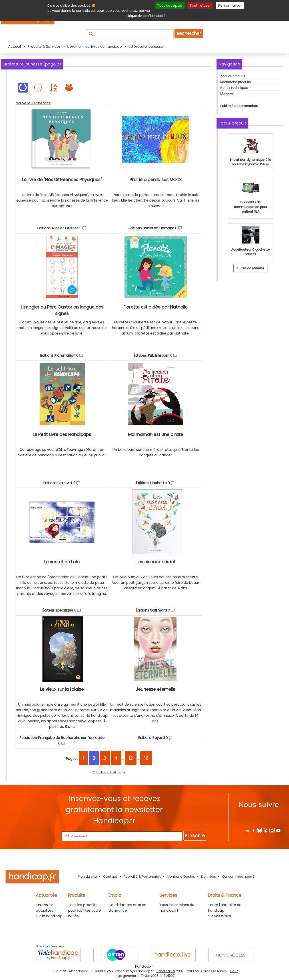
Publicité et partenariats (239, 106)
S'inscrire (195, 836)
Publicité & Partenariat (142, 876)
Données (209, 876)
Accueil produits (233, 76)
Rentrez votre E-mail (43, 836)
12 (131, 758)
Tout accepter (170, 5)
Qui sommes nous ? (238, 876)
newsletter (144, 810)
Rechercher (189, 33)
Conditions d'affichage (109, 772)
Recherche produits (236, 82)
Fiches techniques (234, 88)
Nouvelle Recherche (33, 103)
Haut (234, 971)
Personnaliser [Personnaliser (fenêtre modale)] (230, 5)
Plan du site (87, 876)
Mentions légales (181, 876)
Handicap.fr (166, 971)
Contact (110, 876)
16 (146, 758)
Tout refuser (200, 5)
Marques (227, 93)
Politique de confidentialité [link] (145, 16)
